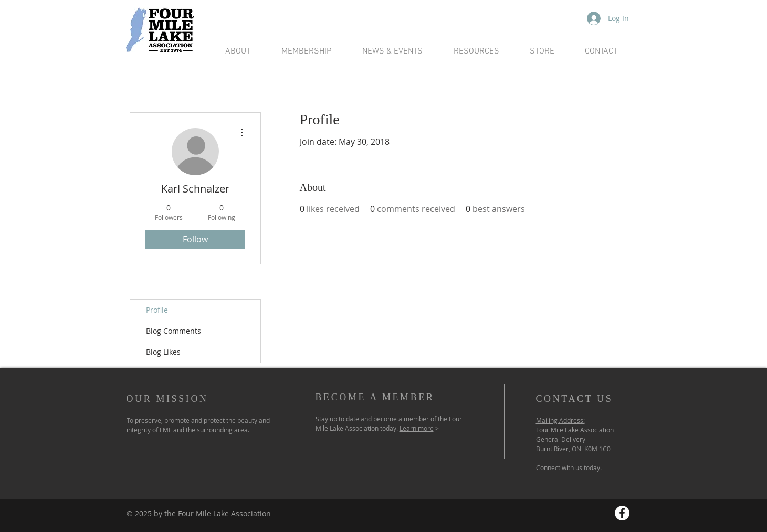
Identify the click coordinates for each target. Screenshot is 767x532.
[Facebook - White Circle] (622, 513)
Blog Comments (174, 331)
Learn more (417, 428)
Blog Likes (163, 352)
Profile (157, 310)
